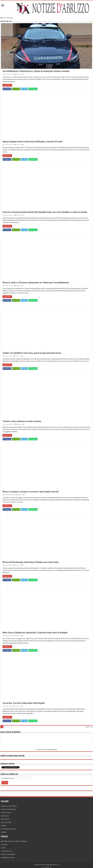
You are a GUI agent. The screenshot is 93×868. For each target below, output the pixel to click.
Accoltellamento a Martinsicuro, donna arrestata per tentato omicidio (36, 72)
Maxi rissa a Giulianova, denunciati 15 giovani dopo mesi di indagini (35, 633)
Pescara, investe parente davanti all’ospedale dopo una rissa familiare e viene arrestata (45, 213)
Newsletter (5, 820)
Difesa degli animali (8, 855)
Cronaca (18, 75)
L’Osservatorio (6, 852)
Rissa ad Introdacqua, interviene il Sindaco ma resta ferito (31, 563)
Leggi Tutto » (7, 86)
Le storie (4, 845)
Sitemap (4, 826)
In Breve (19, 425)
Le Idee (3, 848)
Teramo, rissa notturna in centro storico (22, 422)
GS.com (57, 865)
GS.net (43, 865)
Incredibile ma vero (8, 858)
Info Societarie (6, 823)
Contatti (4, 833)
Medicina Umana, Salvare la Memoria (14, 842)
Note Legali (5, 816)
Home (3, 18)
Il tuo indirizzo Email (8, 779)
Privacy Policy (6, 813)
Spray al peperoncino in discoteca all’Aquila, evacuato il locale (32, 142)
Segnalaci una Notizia (9, 807)
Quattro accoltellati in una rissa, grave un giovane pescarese (32, 353)
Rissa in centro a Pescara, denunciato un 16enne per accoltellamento (36, 283)
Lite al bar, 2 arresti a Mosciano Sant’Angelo (24, 704)
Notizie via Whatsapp (8, 829)
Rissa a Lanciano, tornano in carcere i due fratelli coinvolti (31, 492)
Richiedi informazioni (8, 810)
